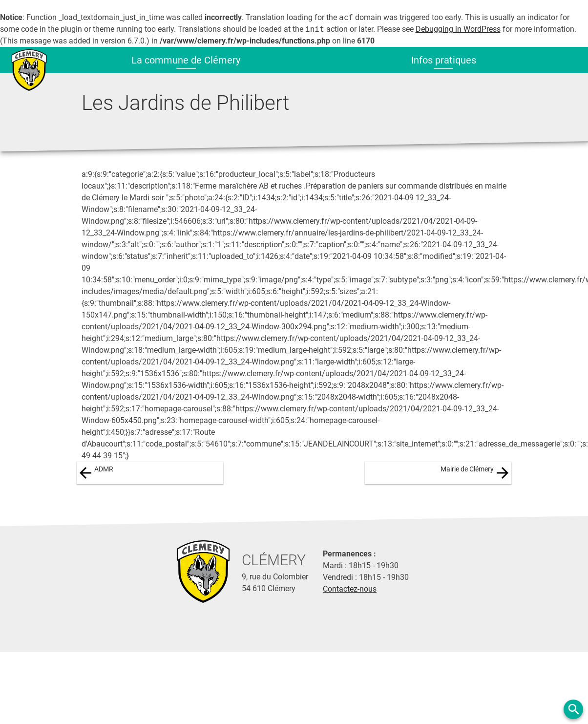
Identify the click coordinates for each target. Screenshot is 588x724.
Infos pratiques (444, 60)
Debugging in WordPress (458, 29)
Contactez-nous (350, 589)
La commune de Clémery (186, 60)
